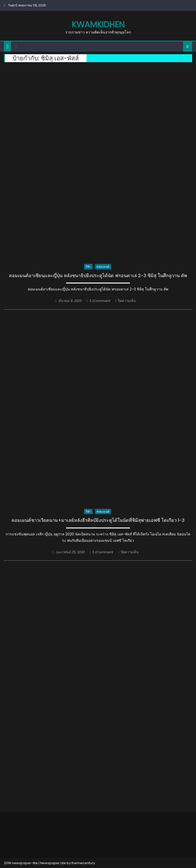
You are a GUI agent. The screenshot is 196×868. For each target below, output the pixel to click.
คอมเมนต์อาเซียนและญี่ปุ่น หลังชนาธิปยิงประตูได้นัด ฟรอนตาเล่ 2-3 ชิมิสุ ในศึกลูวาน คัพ (98, 276)
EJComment (100, 301)
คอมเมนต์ (103, 267)
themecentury (83, 863)
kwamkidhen (98, 24)
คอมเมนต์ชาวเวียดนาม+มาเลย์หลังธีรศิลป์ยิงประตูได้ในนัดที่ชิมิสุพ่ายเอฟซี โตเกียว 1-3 (98, 520)
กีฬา (88, 267)
